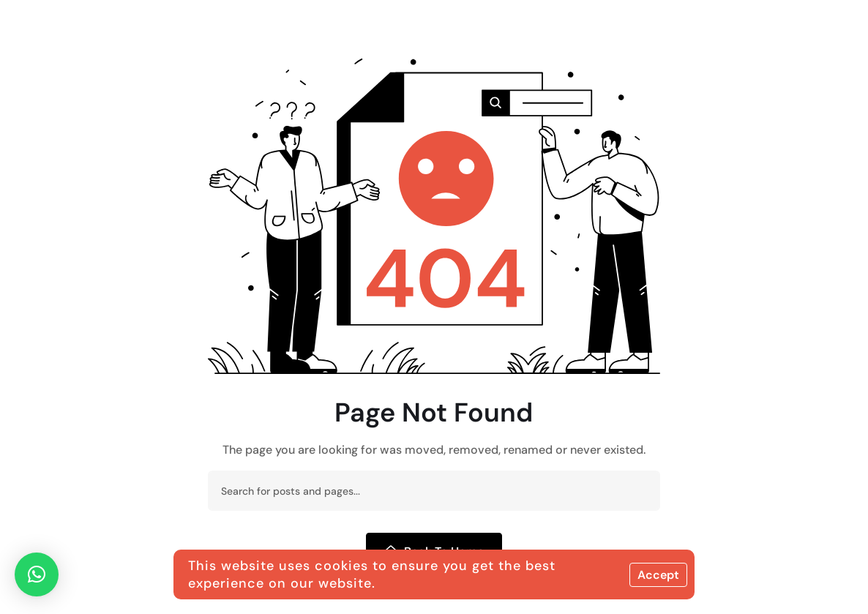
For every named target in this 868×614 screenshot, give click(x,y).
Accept (658, 575)
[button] (37, 574)
